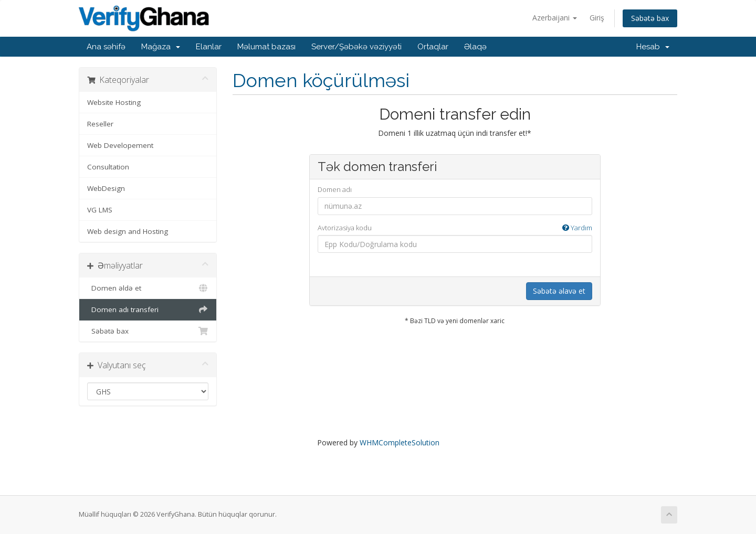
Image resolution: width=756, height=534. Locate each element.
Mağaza (161, 47)
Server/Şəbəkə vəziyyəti (356, 47)
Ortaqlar (433, 47)
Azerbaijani (555, 18)
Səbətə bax (650, 18)
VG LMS (100, 210)
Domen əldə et (148, 288)
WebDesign (106, 188)
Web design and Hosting (128, 231)
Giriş (597, 18)
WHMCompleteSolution (400, 442)
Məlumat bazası (266, 47)
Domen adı (335, 189)
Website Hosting (114, 102)
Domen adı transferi (148, 309)
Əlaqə (475, 47)
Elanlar (209, 47)
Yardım (577, 228)
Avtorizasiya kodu (455, 228)
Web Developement (120, 145)
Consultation (108, 167)
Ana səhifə (106, 47)
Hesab (653, 47)
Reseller (100, 124)
